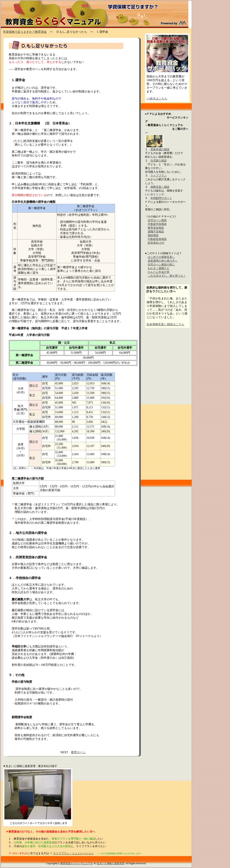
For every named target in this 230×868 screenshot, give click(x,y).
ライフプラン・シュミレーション (73, 853)
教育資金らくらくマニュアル (77, 863)
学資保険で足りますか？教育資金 (25, 32)
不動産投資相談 (157, 239)
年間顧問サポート (161, 198)
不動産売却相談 (157, 224)
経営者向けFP (156, 243)
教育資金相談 (156, 228)
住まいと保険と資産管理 (110, 863)
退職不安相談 (156, 232)
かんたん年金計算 (159, 272)
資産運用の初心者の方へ (163, 261)
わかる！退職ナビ (159, 268)
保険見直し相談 (160, 187)
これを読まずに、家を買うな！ (167, 276)
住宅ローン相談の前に (161, 264)
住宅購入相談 (159, 161)
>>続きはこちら (157, 99)
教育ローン (78, 752)
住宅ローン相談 (157, 220)
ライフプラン (159, 176)
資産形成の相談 (160, 149)
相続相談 (153, 235)
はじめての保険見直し (161, 257)
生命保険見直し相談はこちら (165, 324)
